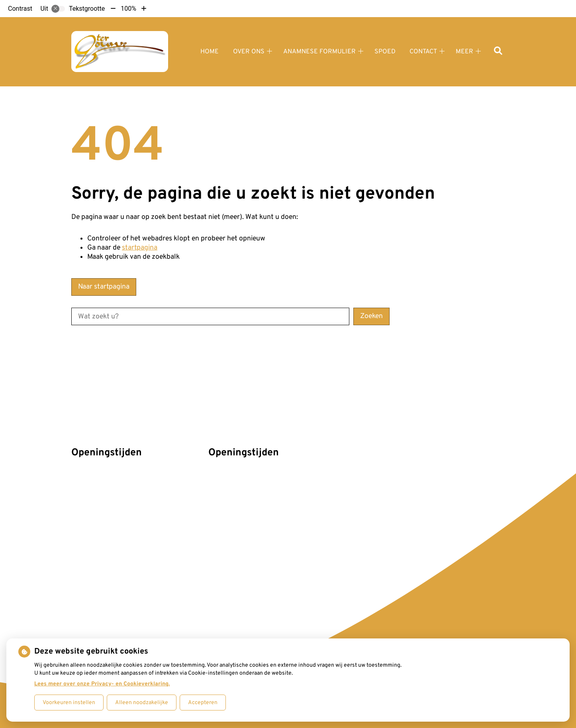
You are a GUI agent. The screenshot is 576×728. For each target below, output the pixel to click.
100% (128, 9)
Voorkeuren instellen (69, 703)
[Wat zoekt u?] (210, 316)
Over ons (249, 52)
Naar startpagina (104, 287)
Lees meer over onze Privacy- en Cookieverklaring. (102, 684)
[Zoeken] (498, 52)
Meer (464, 52)
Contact (423, 52)
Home (210, 52)
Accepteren (203, 703)
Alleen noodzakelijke (142, 703)
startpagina (140, 248)
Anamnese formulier (319, 52)
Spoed (385, 52)
